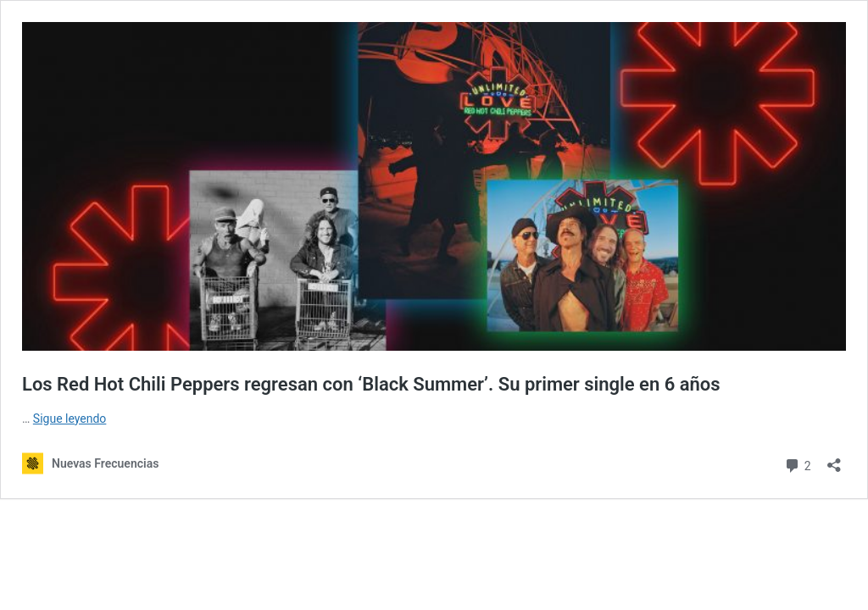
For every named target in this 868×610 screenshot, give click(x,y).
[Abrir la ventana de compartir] (834, 460)
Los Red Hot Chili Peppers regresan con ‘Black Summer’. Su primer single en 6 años (371, 384)
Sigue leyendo (70, 419)
